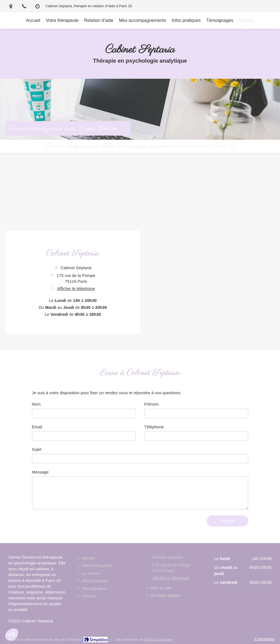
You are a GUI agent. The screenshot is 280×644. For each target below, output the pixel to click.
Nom (36, 404)
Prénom (152, 404)
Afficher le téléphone (76, 288)
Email (37, 427)
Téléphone (154, 427)
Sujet (37, 449)
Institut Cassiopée (159, 639)
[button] (12, 635)
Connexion (264, 639)
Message (40, 472)
